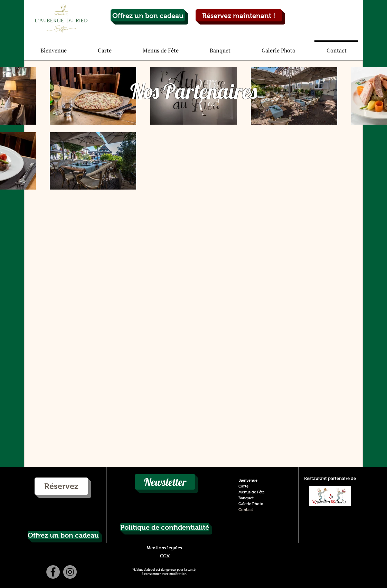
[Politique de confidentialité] (165, 527)
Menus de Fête (252, 492)
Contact (246, 510)
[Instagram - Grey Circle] (70, 572)
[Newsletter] (165, 482)
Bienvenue (248, 480)
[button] (105, 47)
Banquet (246, 498)
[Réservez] (61, 486)
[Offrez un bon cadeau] (148, 15)
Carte (243, 486)
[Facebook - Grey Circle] (53, 572)
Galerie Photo (251, 504)
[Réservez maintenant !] (239, 15)
